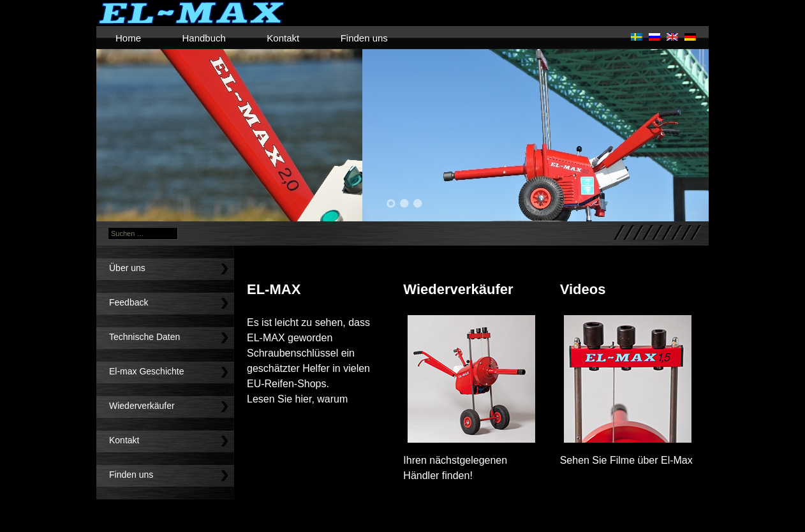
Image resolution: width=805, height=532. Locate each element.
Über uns (127, 268)
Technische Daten (144, 337)
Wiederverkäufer (142, 406)
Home (128, 38)
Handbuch (203, 38)
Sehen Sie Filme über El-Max (626, 460)
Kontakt (283, 38)
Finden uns (364, 38)
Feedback (129, 302)
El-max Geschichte (146, 371)
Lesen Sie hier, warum (297, 399)
